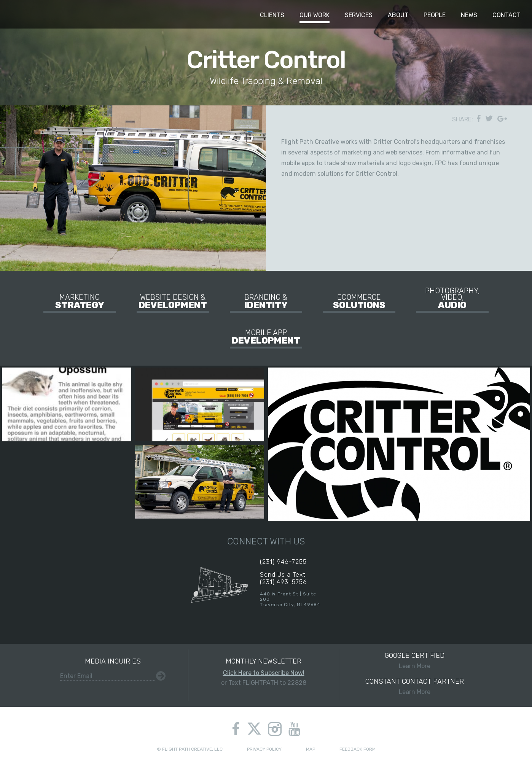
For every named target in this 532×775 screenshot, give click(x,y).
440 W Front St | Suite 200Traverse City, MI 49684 (290, 599)
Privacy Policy (264, 749)
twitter (254, 730)
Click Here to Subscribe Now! (264, 673)
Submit (161, 676)
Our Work (315, 15)
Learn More (414, 660)
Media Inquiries (113, 661)
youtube (294, 729)
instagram (275, 729)
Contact (507, 15)
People (435, 15)
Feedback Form (358, 749)
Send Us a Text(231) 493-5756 (284, 578)
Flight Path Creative (21, 14)
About (398, 15)
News (469, 15)
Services (359, 15)
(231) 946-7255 (283, 562)
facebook (236, 729)
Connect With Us (266, 541)
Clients (272, 15)
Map (311, 749)
